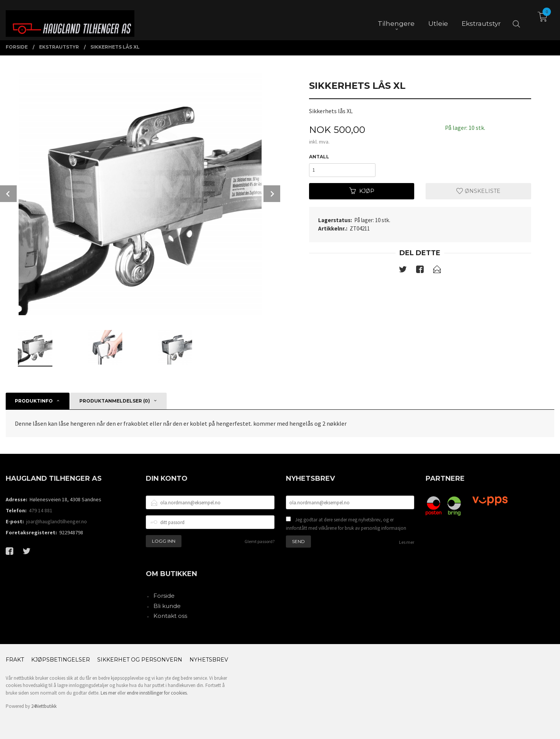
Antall (319, 157)
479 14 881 (41, 510)
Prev (8, 194)
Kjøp (362, 191)
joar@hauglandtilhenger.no (57, 521)
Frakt (15, 660)
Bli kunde (167, 606)
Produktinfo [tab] (34, 401)
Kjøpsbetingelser (61, 660)
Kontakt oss (170, 616)
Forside (164, 596)
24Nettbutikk (44, 706)
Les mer (407, 542)
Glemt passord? (259, 541)
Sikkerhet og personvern (140, 660)
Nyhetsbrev (209, 660)
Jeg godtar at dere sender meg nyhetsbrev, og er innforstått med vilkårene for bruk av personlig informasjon (346, 524)
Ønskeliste (478, 191)
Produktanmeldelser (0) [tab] (115, 401)
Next (272, 194)
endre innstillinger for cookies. (157, 693)
